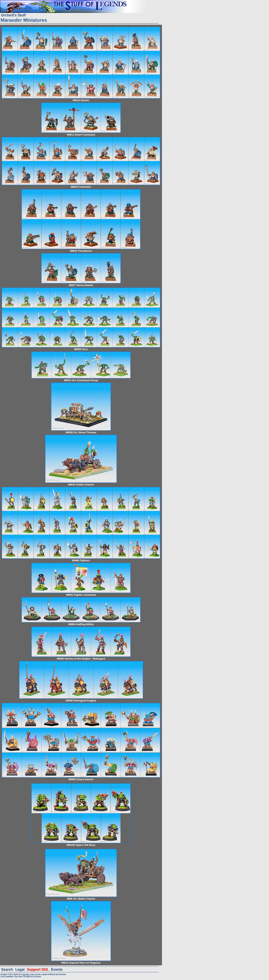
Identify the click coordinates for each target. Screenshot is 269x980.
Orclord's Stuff (13, 15)
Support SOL (38, 970)
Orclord (37, 977)
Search (7, 970)
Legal (20, 970)
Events (57, 970)
